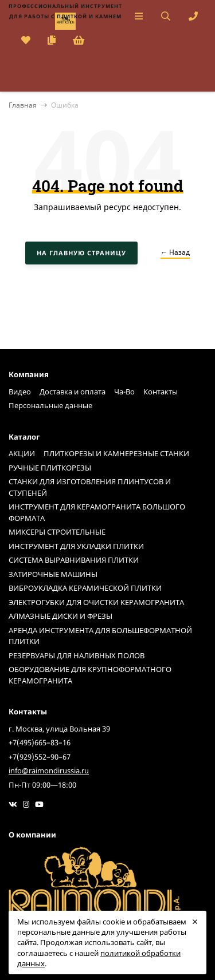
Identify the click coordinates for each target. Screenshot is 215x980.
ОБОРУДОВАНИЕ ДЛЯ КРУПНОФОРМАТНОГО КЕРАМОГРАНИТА (90, 675)
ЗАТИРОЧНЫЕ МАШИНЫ (53, 574)
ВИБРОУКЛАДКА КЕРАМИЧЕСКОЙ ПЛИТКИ (85, 588)
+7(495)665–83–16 (40, 742)
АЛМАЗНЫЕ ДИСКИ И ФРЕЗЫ (60, 616)
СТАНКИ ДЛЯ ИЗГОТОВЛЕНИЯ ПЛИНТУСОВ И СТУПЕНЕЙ (90, 487)
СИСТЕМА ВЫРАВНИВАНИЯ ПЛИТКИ (74, 560)
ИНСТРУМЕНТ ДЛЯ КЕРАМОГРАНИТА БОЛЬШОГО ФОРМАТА (97, 512)
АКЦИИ (22, 453)
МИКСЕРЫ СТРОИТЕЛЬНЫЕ (57, 532)
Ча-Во (124, 392)
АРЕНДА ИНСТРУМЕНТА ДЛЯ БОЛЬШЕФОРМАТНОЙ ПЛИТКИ (100, 636)
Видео (20, 392)
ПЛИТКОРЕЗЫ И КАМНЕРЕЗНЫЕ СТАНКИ (116, 453)
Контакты (161, 392)
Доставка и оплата (73, 392)
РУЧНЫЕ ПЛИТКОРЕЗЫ (50, 468)
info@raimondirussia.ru (49, 770)
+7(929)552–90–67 (40, 757)
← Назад (175, 252)
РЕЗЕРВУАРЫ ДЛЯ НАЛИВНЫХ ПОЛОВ (77, 655)
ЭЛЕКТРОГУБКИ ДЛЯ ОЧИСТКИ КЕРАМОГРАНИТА (96, 602)
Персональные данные (50, 405)
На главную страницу (81, 253)
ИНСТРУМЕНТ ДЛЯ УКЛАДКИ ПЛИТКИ (76, 546)
